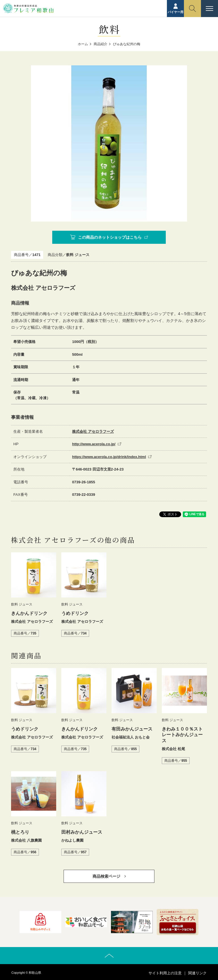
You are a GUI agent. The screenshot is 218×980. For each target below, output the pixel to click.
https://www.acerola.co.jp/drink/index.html (109, 457)
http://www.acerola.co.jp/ (94, 444)
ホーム (83, 44)
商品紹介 (100, 44)
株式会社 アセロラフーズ (93, 431)
